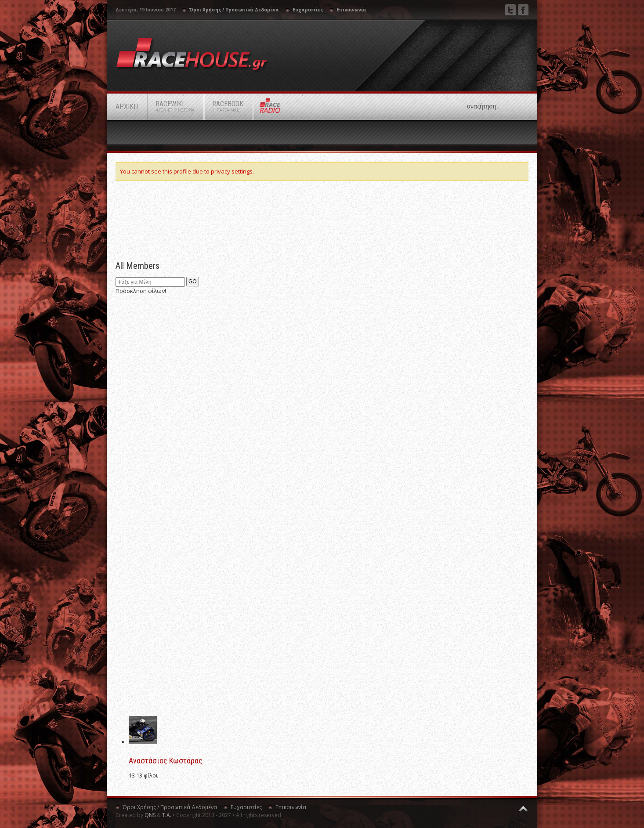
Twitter (510, 10)
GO (193, 282)
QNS (150, 815)
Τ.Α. (167, 815)
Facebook (523, 10)
